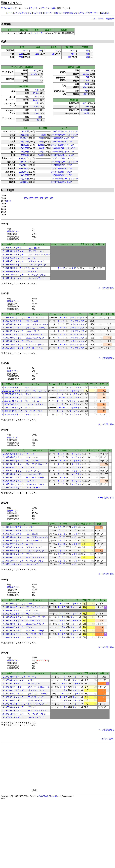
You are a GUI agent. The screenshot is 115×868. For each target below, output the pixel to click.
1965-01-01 (10, 318)
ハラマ (29, 530)
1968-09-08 (10, 554)
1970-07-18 (10, 697)
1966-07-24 (9, 401)
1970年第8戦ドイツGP (62, 165)
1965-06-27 (10, 328)
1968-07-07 (10, 544)
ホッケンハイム (35, 700)
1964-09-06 (10, 271)
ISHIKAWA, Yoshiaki (48, 796)
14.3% (34, 74)
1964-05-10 (10, 248)
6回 (37, 90)
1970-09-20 (10, 711)
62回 (21, 54)
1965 (31, 198)
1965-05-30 (10, 321)
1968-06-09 (10, 537)
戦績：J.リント (11, 3)
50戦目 (42, 148)
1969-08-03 (10, 624)
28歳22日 (24, 182)
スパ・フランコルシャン (39, 255)
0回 (25, 51)
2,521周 (85, 110)
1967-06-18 (10, 464)
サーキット (95, 13)
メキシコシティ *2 (36, 717)
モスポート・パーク (35, 478)
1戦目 (43, 135)
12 (3, 564)
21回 (87, 84)
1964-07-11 (10, 261)
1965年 (5, 293)
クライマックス (77, 318)
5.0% (36, 107)
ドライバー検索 (48, 8)
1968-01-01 (10, 527)
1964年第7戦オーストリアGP (65, 131)
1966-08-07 (9, 404)
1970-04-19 (10, 680)
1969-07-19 (10, 621)
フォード (74, 604)
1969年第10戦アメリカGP (63, 148)
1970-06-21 (10, 690)
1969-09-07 (10, 627)
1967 (41, 198)
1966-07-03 (9, 394)
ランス (28, 394)
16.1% (36, 100)
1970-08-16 (10, 704)
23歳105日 (24, 142)
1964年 (5, 224)
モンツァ (32, 271)
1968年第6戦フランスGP (63, 152)
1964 (26, 198)
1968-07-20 (10, 547)
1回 (53, 54)
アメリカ (19, 275)
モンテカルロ (34, 248)
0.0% (39, 120)
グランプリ (84, 13)
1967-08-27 (10, 478)
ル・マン (30, 467)
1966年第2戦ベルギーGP (63, 145)
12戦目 (41, 145)
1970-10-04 (10, 714)
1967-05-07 (10, 457)
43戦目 (41, 155)
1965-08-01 (10, 338)
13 (3, 717)
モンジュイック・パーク (37, 607)
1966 (36, 198)
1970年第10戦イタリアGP (63, 158)
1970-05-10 (10, 684)
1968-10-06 (10, 561)
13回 (87, 70)
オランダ (19, 251)
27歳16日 (25, 155)
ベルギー (19, 255)
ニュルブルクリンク (37, 265)
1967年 (5, 430)
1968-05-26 (10, 534)
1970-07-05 (10, 694)
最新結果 (110, 19)
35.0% (85, 87)
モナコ (18, 248)
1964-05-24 (10, 251)
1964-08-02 (10, 265)
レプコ (75, 527)
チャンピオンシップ (23, 13)
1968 (46, 198)
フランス (19, 258)
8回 (87, 91)
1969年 (5, 580)
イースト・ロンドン (35, 318)
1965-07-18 (10, 334)
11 (3, 488)
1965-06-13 (10, 324)
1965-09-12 (10, 341)
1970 (8, 201)
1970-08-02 (10, 701)
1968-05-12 (10, 530)
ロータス (62, 604)
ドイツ (18, 265)
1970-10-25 (10, 717)
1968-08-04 (10, 551)
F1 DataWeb (7, 8)
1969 (51, 198)
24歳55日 (25, 145)
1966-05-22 (9, 387)
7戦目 (42, 142)
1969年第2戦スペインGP (63, 155)
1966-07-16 (9, 398)
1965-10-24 (10, 348)
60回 (21, 57)
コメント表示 (97, 19)
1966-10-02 (9, 411)
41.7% (85, 103)
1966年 (5, 363)
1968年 (5, 503)
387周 (86, 113)
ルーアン (32, 258)
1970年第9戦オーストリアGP (65, 162)
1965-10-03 (10, 345)
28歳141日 (24, 158)
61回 (37, 54)
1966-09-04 (9, 408)
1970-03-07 (10, 677)
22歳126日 (24, 131)
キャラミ (30, 454)
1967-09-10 (10, 481)
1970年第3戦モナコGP (62, 182)
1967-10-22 (10, 488)
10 (3, 278)
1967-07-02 (10, 467)
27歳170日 (24, 148)
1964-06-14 (10, 255)
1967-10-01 (10, 484)
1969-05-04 (10, 607)
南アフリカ (20, 318)
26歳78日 (25, 152)
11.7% (86, 81)
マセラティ (74, 387)
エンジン (74, 13)
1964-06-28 (10, 258)
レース (10, 13)
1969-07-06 (10, 617)
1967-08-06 (10, 474)
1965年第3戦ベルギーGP (63, 138)
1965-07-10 (10, 331)
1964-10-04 (10, 275)
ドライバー (34, 8)
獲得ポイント (13, 231)
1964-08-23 (10, 268)
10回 (36, 97)
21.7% (86, 74)
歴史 (103, 13)
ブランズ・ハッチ (36, 261)
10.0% (36, 93)
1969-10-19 (10, 637)
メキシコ (19, 278)
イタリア (19, 271)
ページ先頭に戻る (106, 288)
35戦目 (42, 152)
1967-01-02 (10, 454)
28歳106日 (24, 165)
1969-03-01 (10, 604)
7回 (87, 77)
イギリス (19, 261)
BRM (74, 268)
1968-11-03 (10, 564)
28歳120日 (24, 162)
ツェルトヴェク (35, 268)
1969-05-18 (10, 610)
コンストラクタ (62, 13)
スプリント (38, 13)
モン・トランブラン (35, 557)
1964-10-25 (10, 278)
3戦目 (42, 138)
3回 (37, 103)
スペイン (19, 530)
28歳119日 (24, 179)
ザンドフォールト (36, 251)
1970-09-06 (10, 707)
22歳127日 (24, 135)
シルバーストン (33, 331)
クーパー (62, 318)
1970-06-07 (10, 687)
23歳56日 (24, 138)
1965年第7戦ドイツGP (62, 142)
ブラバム (62, 268)
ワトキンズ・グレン (37, 275)
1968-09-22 (10, 557)
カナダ (18, 478)
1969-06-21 (10, 614)
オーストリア (37, 33)
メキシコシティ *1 (36, 278)
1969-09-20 (10, 631)
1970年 (5, 653)
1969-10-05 (10, 634)
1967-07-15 (10, 471)
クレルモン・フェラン (36, 328)
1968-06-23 (10, 541)
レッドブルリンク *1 (37, 704)
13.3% (85, 94)
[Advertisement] (61, 768)
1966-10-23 (9, 414)
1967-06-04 (10, 461)
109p (87, 107)
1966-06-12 (9, 391)
